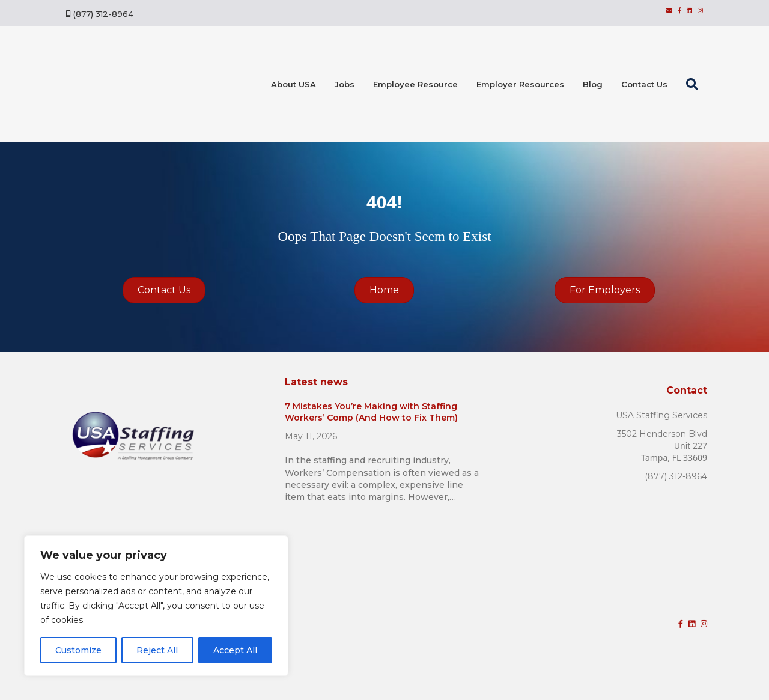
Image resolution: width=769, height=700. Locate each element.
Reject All (157, 650)
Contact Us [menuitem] (644, 84)
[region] (156, 606)
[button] (695, 84)
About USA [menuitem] (293, 84)
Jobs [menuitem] (345, 84)
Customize (78, 650)
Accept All (235, 650)
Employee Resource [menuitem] (415, 84)
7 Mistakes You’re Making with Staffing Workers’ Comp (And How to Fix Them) (371, 412)
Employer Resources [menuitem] (520, 84)
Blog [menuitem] (593, 84)
